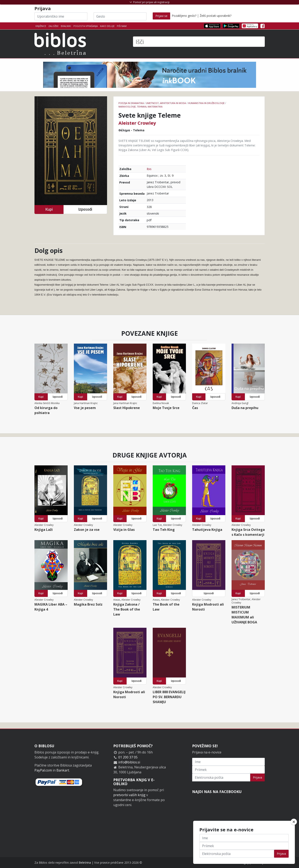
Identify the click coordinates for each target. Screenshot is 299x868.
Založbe (53, 26)
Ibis (149, 169)
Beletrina (85, 863)
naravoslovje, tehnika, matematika (140, 107)
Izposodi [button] (85, 209)
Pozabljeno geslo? (184, 16)
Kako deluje (107, 26)
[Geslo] (120, 16)
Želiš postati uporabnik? (216, 16)
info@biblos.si (129, 762)
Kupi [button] (49, 209)
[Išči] (199, 42)
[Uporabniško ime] (61, 16)
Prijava (258, 777)
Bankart (63, 770)
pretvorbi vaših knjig (129, 795)
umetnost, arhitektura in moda (166, 103)
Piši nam (122, 26)
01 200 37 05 (128, 757)
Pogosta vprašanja (86, 26)
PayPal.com (43, 770)
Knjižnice (41, 26)
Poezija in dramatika (131, 103)
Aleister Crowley (137, 123)
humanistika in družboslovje (206, 103)
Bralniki (66, 26)
